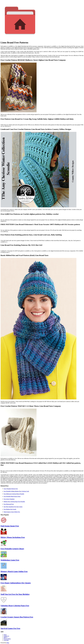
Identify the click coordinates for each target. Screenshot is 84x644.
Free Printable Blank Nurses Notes (12, 496)
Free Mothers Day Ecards (10, 509)
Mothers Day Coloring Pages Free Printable (14, 502)
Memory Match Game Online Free (14, 571)
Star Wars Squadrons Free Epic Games (13, 507)
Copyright (6, 640)
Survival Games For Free (10, 628)
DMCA (5, 637)
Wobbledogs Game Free (10, 560)
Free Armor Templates (9, 499)
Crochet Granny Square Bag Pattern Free (17, 617)
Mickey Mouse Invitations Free (13, 537)
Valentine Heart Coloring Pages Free (15, 606)
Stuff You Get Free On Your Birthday (15, 594)
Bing (8, 643)
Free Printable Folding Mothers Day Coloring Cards (16, 491)
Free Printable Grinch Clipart (12, 549)
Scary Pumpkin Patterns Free (11, 489)
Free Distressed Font (9, 504)
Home (5, 635)
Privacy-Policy (7, 639)
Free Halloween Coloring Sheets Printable (14, 494)
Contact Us (6, 636)
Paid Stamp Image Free (10, 526)
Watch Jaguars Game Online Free (12, 512)
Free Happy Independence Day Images (16, 583)
